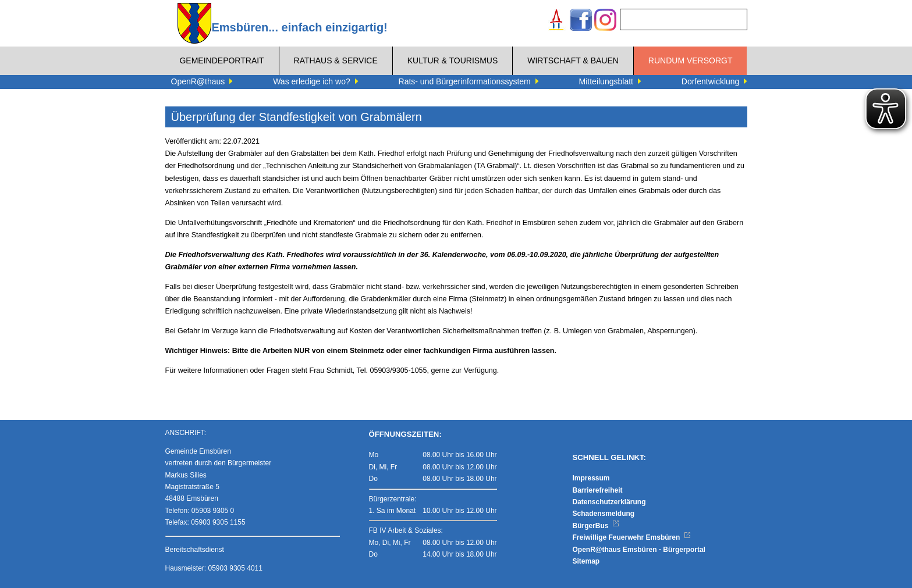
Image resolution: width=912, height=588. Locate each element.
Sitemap (586, 561)
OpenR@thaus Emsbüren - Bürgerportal (639, 550)
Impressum (591, 478)
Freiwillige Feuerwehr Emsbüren (632, 537)
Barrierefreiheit (598, 490)
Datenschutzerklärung (609, 502)
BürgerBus (596, 526)
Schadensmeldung (604, 514)
